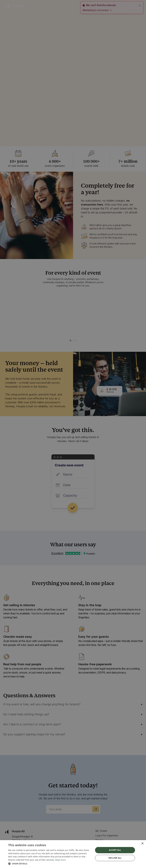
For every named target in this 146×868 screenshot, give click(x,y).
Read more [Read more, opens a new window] (60, 860)
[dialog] (73, 854)
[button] (50, 864)
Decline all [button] (115, 858)
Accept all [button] (115, 850)
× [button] (142, 844)
